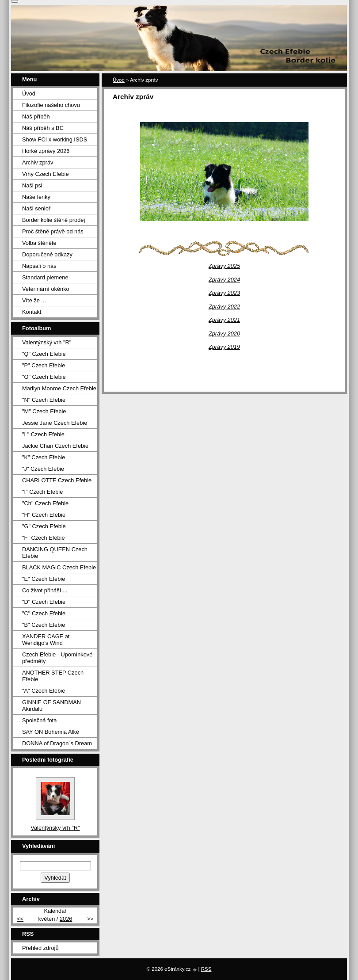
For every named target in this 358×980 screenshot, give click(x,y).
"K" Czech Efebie (44, 457)
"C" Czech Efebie (44, 613)
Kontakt (32, 312)
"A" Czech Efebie (44, 691)
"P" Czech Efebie (44, 365)
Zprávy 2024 (224, 280)
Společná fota (39, 720)
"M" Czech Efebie (44, 411)
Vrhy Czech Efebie (46, 174)
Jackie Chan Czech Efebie (55, 446)
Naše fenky (36, 197)
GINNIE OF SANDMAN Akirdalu (51, 705)
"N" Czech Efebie (44, 400)
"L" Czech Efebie (43, 434)
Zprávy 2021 (224, 320)
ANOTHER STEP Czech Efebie (53, 676)
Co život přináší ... (45, 590)
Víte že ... (34, 300)
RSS (206, 969)
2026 (66, 919)
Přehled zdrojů (40, 948)
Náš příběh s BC (43, 128)
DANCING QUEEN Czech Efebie (55, 553)
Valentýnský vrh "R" (47, 342)
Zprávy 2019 (224, 347)
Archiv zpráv (38, 162)
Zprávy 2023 (224, 293)
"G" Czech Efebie (44, 526)
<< (20, 919)
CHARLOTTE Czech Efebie (57, 480)
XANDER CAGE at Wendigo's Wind (46, 640)
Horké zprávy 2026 (46, 151)
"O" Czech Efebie (44, 377)
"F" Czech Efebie (44, 538)
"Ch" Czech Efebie (45, 503)
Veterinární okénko (46, 289)
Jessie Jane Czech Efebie (55, 423)
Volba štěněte (39, 243)
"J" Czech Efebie (43, 469)
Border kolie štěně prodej (53, 220)
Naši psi (32, 185)
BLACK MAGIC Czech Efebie (59, 567)
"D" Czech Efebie (44, 602)
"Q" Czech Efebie (44, 354)
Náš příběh (36, 116)
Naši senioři (37, 208)
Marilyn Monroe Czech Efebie (59, 388)
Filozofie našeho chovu (51, 105)
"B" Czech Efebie (44, 625)
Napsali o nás (39, 266)
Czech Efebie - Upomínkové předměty (57, 658)
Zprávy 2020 (224, 334)
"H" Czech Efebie (44, 515)
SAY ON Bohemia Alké (51, 732)
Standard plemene (45, 277)
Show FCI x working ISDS (55, 139)
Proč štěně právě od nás (53, 231)
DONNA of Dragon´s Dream (57, 743)
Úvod (119, 80)
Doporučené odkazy (47, 254)
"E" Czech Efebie (44, 579)
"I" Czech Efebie (42, 492)
